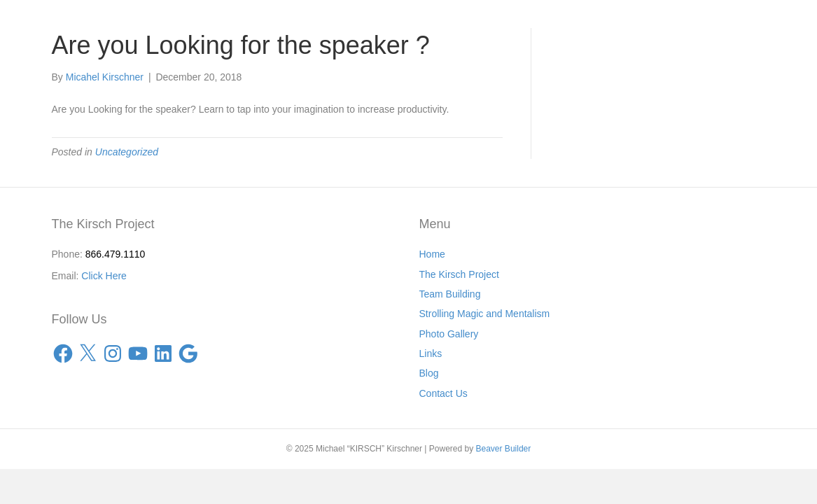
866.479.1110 (116, 254)
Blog (429, 373)
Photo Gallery (449, 334)
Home (432, 254)
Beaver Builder (504, 449)
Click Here (104, 276)
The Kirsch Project (459, 274)
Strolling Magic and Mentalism (485, 314)
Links (431, 353)
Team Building (450, 294)
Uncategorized (127, 152)
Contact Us (444, 393)
